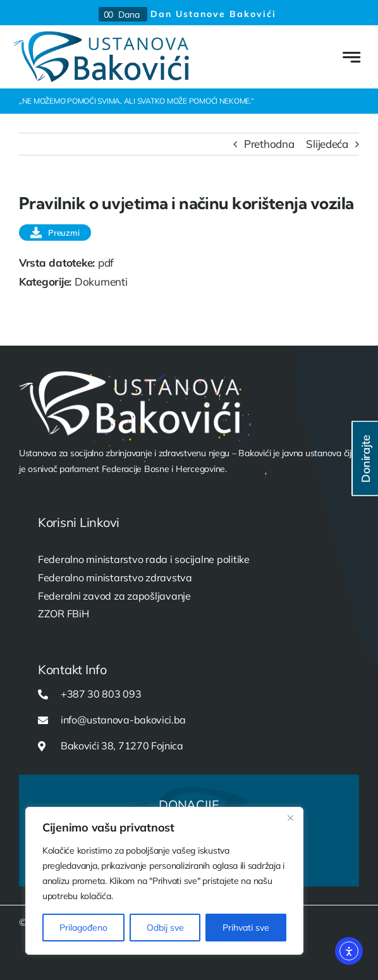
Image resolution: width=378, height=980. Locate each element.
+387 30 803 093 (101, 694)
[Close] (290, 818)
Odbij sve (165, 928)
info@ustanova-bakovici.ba (123, 720)
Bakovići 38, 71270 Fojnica (122, 746)
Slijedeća (327, 144)
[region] (164, 881)
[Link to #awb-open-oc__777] (351, 57)
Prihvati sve (246, 928)
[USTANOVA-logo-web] (101, 36)
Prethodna (269, 144)
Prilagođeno (83, 928)
